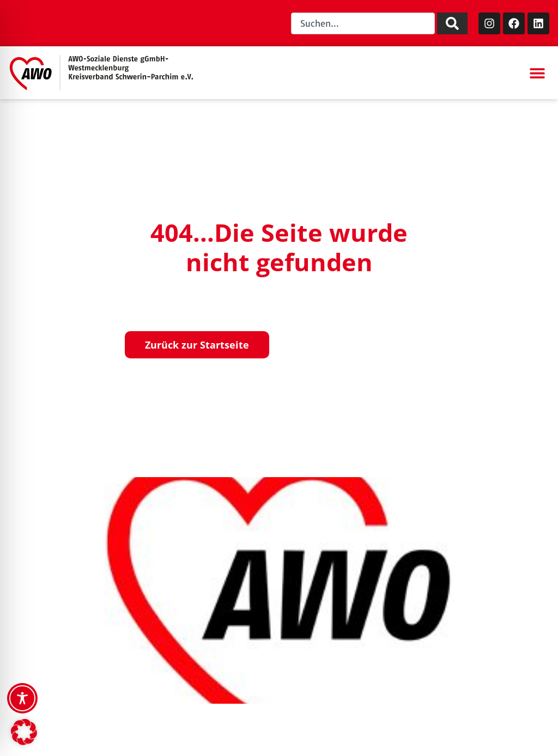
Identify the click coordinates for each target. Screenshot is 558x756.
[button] (537, 73)
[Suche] (452, 23)
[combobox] (363, 23)
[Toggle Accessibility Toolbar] (22, 698)
